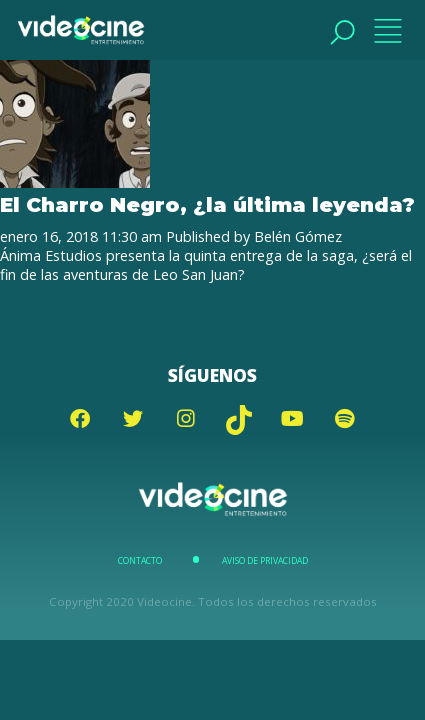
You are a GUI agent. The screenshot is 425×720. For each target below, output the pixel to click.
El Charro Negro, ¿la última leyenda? (207, 204)
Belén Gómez (298, 236)
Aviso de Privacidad (265, 561)
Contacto (140, 561)
